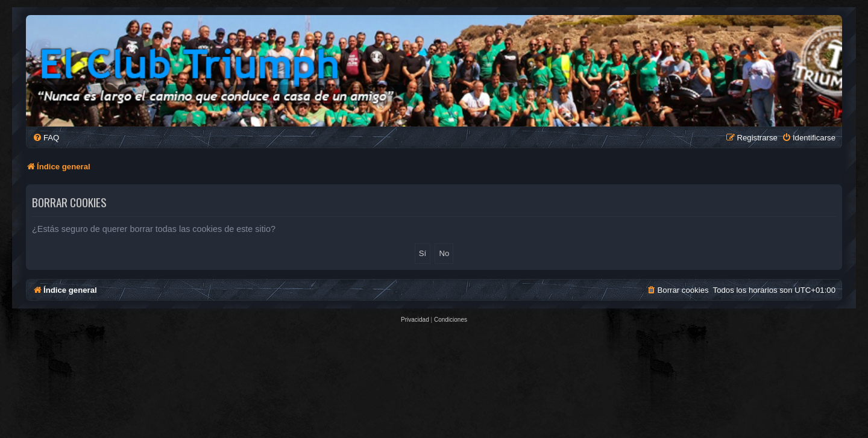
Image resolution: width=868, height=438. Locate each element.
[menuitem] (46, 138)
